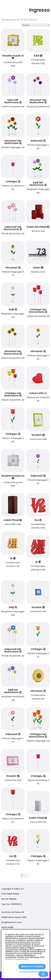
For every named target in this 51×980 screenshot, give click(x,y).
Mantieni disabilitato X (31, 972)
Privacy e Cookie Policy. (17, 959)
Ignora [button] (44, 978)
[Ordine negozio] (35, 25)
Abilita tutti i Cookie (32, 967)
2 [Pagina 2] (25, 875)
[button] (43, 974)
